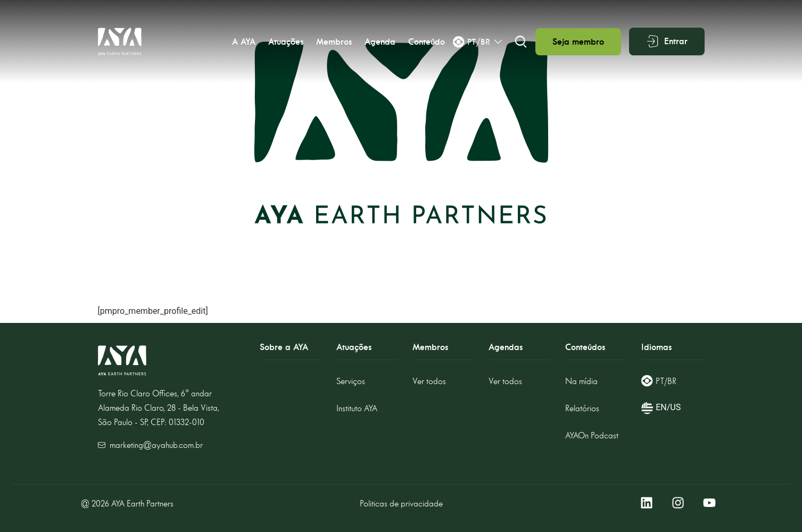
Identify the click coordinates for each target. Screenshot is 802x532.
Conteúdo (427, 42)
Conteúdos (585, 347)
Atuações (286, 42)
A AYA (244, 42)
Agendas (506, 347)
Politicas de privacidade (401, 504)
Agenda (380, 42)
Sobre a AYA (284, 347)
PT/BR (666, 381)
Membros (334, 42)
